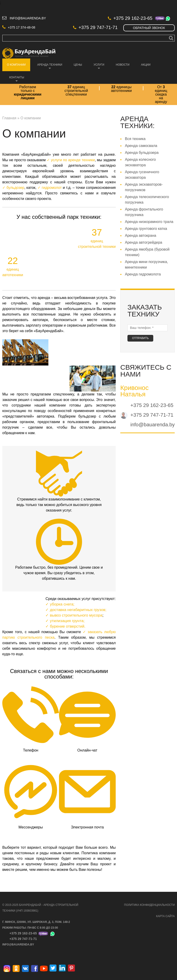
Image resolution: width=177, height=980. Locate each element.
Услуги (97, 68)
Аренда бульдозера (142, 153)
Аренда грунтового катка (146, 229)
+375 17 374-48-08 (19, 28)
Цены (78, 65)
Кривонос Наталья (134, 391)
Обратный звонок (149, 28)
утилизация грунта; (67, 621)
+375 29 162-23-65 (130, 19)
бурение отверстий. (68, 627)
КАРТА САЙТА (165, 917)
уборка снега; (62, 605)
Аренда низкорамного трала (149, 222)
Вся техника (135, 139)
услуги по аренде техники (73, 160)
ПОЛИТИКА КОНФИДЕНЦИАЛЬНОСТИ (149, 905)
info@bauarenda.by (28, 19)
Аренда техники (47, 68)
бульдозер (15, 188)
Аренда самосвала (141, 146)
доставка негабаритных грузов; (78, 610)
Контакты (14, 80)
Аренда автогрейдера (144, 243)
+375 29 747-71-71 (95, 28)
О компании (14, 68)
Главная (9, 118)
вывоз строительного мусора (76, 616)
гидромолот (52, 188)
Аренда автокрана (141, 236)
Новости (122, 65)
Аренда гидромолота (143, 275)
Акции (146, 65)
